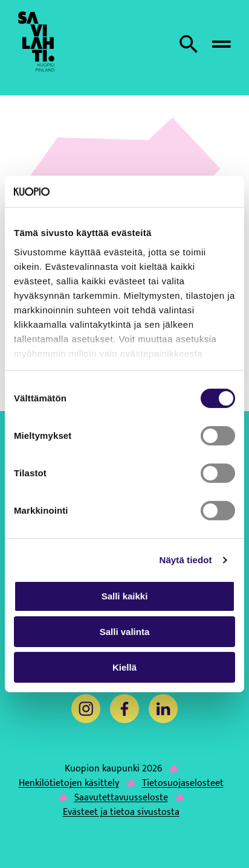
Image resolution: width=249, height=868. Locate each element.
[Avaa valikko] (221, 44)
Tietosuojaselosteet (183, 783)
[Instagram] (86, 709)
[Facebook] (124, 709)
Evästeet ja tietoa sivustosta (121, 812)
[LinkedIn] (163, 709)
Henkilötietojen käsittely (69, 783)
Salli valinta (125, 632)
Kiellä (124, 667)
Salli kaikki (125, 596)
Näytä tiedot (186, 560)
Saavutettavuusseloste (121, 798)
